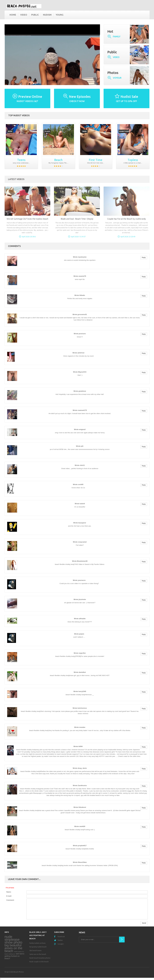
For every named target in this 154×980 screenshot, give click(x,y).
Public (35, 15)
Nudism (47, 15)
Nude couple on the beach (39, 962)
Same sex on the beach (38, 954)
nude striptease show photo (13, 940)
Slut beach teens (35, 950)
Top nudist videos (19, 115)
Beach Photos (19, 972)
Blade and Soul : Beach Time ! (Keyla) (77, 219)
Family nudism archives (37, 943)
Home (13, 15)
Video (24, 15)
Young (60, 15)
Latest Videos (16, 179)
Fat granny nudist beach (38, 947)
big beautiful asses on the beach (14, 948)
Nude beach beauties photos (40, 958)
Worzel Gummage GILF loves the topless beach (27, 219)
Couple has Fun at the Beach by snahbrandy (126, 219)
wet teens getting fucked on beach (14, 956)
